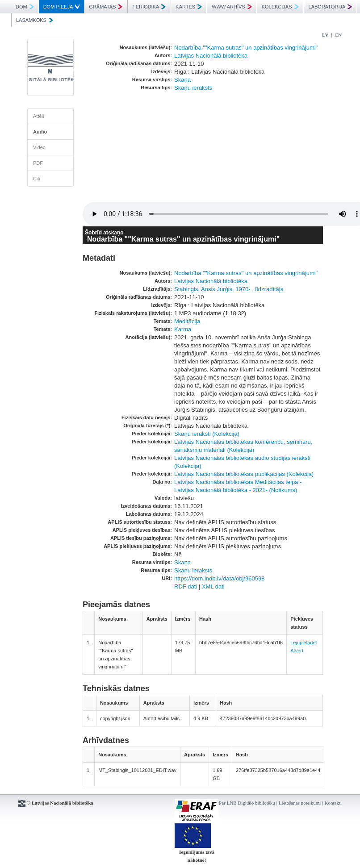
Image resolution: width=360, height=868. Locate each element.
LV (325, 35)
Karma (183, 329)
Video (39, 147)
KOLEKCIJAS (280, 7)
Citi (37, 179)
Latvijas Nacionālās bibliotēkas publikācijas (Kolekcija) (244, 474)
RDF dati (186, 586)
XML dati (213, 586)
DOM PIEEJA (62, 7)
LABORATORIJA (331, 7)
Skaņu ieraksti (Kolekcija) (207, 434)
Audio (40, 132)
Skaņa (182, 80)
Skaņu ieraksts (193, 88)
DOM (25, 7)
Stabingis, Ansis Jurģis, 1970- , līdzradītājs (229, 289)
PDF (38, 163)
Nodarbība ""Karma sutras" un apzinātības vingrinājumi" (246, 48)
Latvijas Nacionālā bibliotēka (211, 56)
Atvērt (297, 651)
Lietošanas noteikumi (300, 803)
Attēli (38, 116)
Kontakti (333, 803)
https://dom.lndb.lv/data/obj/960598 (219, 578)
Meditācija (187, 321)
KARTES (189, 7)
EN (338, 35)
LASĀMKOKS (35, 20)
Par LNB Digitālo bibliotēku (247, 803)
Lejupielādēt (303, 643)
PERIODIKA (149, 7)
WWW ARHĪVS (232, 7)
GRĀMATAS (106, 7)
